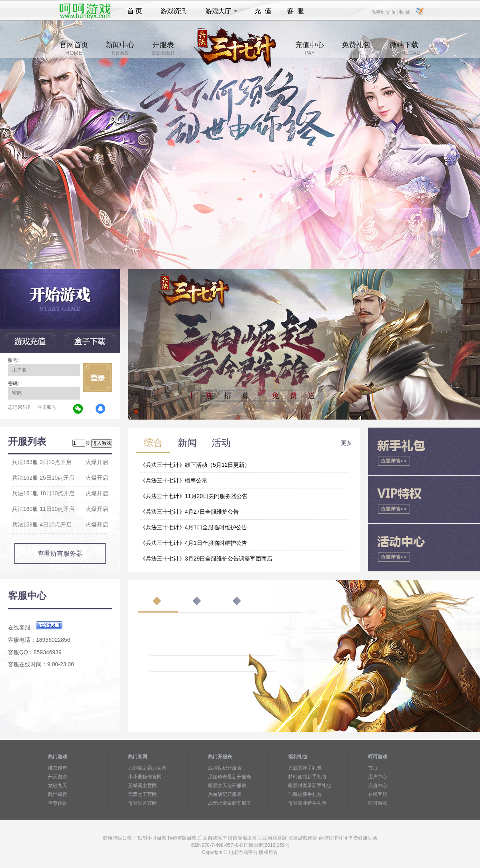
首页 (135, 11)
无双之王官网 (142, 794)
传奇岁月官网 (142, 803)
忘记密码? (19, 407)
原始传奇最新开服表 (230, 777)
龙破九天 (58, 786)
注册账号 (47, 407)
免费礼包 (356, 48)
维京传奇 (58, 768)
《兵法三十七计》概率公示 (174, 480)
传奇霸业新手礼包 (307, 803)
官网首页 (74, 48)
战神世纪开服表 (225, 768)
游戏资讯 (174, 11)
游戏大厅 (219, 11)
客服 (296, 11)
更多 (346, 443)
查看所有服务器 (60, 554)
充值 (263, 11)
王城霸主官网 (142, 786)
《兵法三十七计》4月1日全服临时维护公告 (194, 527)
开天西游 (58, 777)
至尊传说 (58, 803)
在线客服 (378, 794)
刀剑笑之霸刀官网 (147, 768)
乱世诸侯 (58, 794)
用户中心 (378, 777)
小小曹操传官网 (145, 777)
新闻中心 (120, 48)
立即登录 (98, 378)
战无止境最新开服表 (230, 803)
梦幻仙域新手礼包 (307, 777)
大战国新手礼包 (305, 768)
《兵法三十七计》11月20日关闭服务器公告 (194, 496)
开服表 (163, 48)
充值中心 (310, 48)
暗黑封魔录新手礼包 (310, 786)
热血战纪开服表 (225, 794)
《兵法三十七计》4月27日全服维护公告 (189, 512)
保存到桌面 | (385, 12)
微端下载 (404, 48)
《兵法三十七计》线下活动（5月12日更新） (195, 465)
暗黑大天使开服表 (227, 786)
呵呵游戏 (378, 803)
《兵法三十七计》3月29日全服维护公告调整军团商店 (206, 559)
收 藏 (404, 12)
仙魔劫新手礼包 (305, 794)
